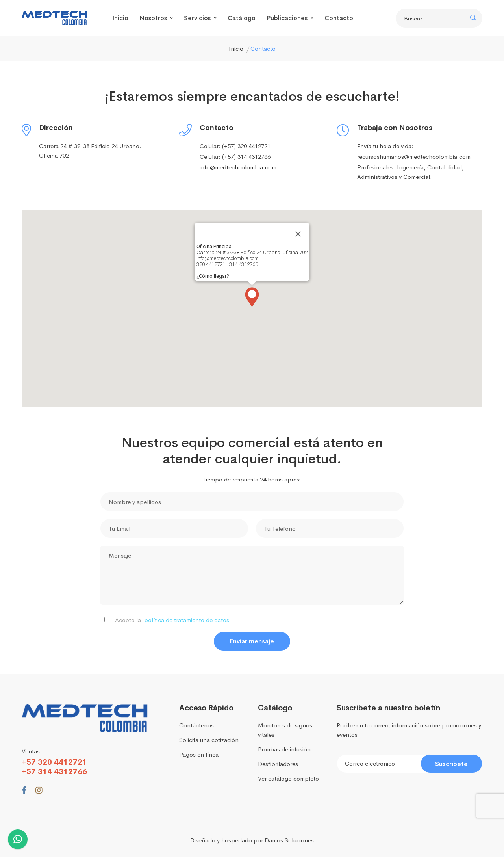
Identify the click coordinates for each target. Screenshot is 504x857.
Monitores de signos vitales (285, 730)
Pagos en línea (199, 754)
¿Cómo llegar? (213, 276)
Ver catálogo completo (288, 778)
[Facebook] (24, 791)
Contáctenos (196, 725)
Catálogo (242, 18)
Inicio (120, 18)
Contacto (339, 18)
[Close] (298, 234)
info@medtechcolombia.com (238, 167)
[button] (252, 297)
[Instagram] (39, 791)
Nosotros (156, 18)
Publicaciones (290, 18)
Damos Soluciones (289, 840)
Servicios (200, 18)
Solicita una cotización (209, 740)
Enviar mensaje (252, 641)
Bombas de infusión (284, 749)
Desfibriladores (278, 764)
